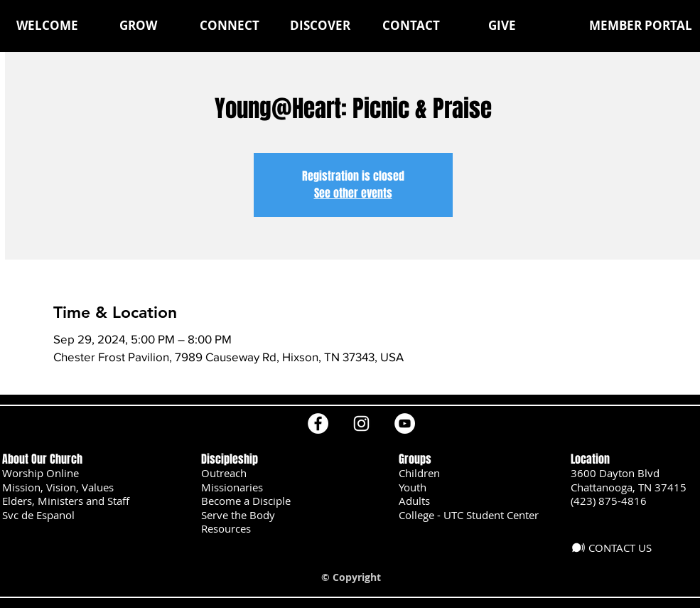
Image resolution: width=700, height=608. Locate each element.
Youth (413, 487)
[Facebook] (318, 423)
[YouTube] (405, 423)
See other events (353, 193)
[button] (139, 26)
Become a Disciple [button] (246, 501)
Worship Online (41, 473)
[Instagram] (361, 423)
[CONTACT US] (616, 548)
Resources (226, 528)
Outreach (224, 473)
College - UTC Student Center (469, 515)
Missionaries (232, 487)
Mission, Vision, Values (58, 487)
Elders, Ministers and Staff (66, 501)
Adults (414, 501)
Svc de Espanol (38, 515)
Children (419, 473)
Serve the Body (238, 515)
